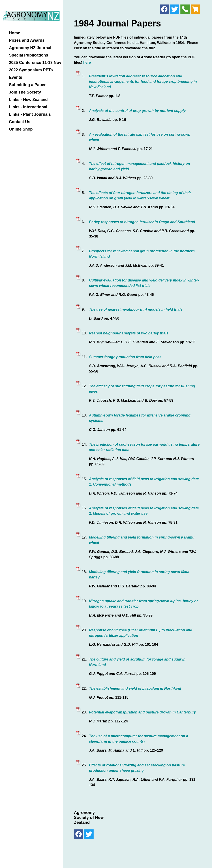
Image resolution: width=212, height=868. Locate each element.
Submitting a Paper (27, 85)
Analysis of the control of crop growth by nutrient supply (137, 111)
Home (15, 33)
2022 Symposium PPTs (31, 70)
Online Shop (21, 129)
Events (16, 77)
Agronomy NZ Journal (30, 48)
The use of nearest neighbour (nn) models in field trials (136, 309)
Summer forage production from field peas (125, 357)
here (87, 62)
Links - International (28, 107)
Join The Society (25, 92)
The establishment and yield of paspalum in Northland (135, 688)
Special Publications (29, 55)
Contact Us (20, 122)
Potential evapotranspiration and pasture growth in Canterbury (142, 712)
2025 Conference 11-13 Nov (35, 63)
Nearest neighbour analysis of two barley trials (129, 333)
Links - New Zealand (28, 100)
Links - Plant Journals (30, 114)
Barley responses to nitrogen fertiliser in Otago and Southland (142, 222)
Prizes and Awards (27, 40)
